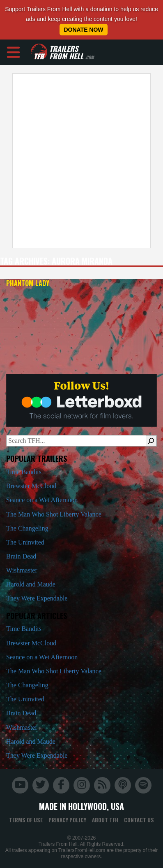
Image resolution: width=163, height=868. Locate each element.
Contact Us (139, 820)
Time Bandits (24, 472)
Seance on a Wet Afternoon (42, 500)
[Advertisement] (79, 161)
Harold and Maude (31, 584)
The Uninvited (25, 542)
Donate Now (83, 30)
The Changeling (27, 528)
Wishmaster (22, 570)
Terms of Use (26, 820)
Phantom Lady (28, 283)
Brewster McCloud (31, 486)
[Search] (151, 441)
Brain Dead (21, 556)
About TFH (105, 820)
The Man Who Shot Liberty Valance (54, 514)
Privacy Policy (67, 820)
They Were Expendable (37, 598)
